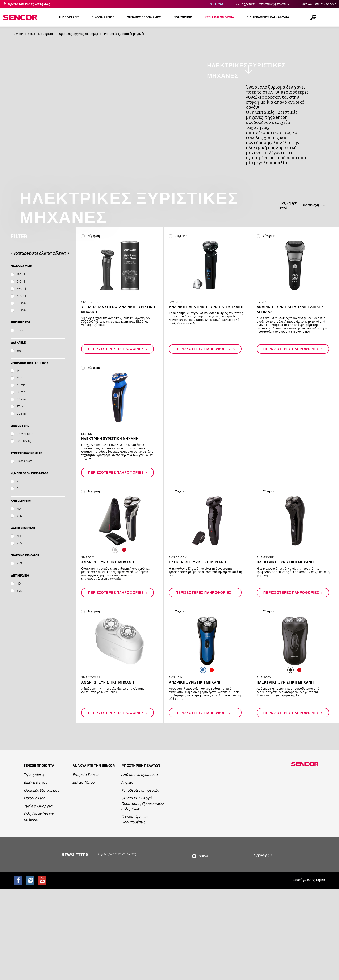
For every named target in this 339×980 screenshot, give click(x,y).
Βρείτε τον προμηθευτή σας (29, 4)
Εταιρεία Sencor (86, 851)
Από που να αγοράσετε (140, 851)
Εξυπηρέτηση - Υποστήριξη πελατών (263, 4)
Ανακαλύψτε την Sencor (319, 4)
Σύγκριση (94, 313)
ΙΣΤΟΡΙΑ (217, 4)
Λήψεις (127, 859)
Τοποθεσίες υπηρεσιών (140, 867)
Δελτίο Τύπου (83, 859)
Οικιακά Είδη (34, 875)
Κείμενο (203, 932)
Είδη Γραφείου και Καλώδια (39, 893)
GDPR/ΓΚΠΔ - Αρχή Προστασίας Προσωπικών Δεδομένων (142, 880)
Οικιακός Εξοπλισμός (41, 867)
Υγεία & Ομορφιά (38, 883)
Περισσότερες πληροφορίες (116, 426)
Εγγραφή (261, 932)
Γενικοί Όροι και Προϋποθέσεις (135, 896)
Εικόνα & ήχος (35, 859)
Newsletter (75, 932)
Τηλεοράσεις (34, 851)
